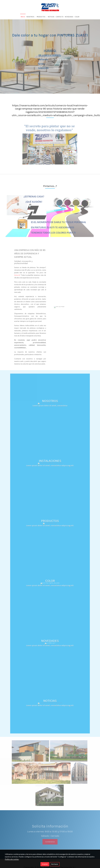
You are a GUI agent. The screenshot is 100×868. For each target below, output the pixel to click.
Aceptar (45, 864)
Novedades (69, 17)
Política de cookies (12, 859)
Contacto (60, 17)
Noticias (51, 17)
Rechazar (55, 864)
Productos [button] (42, 17)
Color (77, 17)
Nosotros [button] (31, 17)
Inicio (23, 17)
